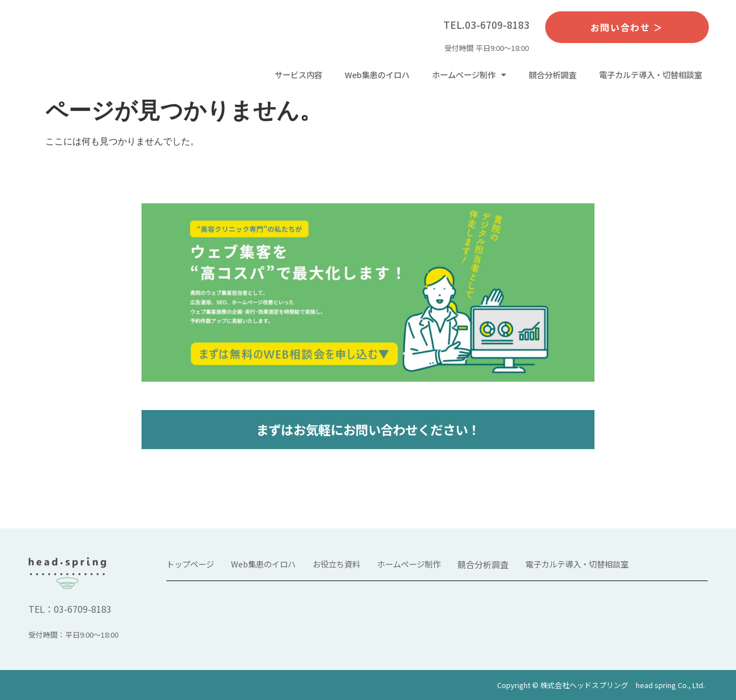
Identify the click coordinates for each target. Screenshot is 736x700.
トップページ (190, 564)
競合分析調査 (553, 74)
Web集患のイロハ (377, 74)
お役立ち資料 (336, 564)
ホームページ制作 (469, 75)
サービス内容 (298, 74)
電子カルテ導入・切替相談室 (651, 74)
